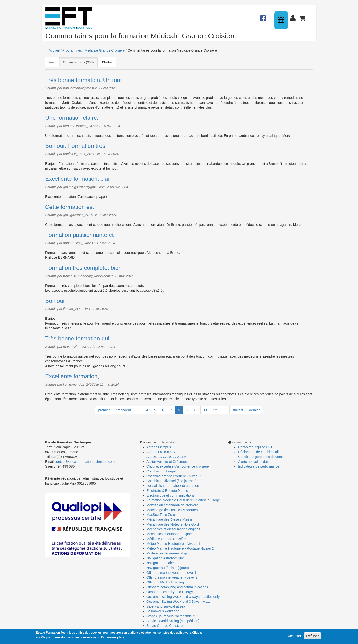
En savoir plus (113, 639)
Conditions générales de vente (261, 457)
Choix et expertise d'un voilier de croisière (178, 466)
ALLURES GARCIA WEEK (166, 457)
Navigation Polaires (161, 563)
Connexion (294, 16)
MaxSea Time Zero (161, 515)
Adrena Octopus (159, 447)
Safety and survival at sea (166, 606)
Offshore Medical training (166, 582)
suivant (238, 410)
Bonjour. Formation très (75, 146)
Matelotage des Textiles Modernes (172, 510)
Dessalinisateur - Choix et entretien (173, 486)
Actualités (264, 16)
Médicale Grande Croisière (105, 50)
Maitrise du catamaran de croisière (172, 505)
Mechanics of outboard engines (170, 534)
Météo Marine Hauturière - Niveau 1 (173, 544)
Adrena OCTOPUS (161, 452)
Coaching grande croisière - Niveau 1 (174, 476)
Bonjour (55, 301)
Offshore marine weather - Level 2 (172, 577)
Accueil (54, 50)
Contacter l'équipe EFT (255, 447)
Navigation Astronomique (165, 558)
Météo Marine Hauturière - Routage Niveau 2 (180, 548)
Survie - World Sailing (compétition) (173, 621)
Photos (107, 62)
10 (196, 410)
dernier (255, 410)
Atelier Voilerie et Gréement (167, 462)
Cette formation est (70, 207)
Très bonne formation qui (77, 338)
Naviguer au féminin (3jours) (168, 568)
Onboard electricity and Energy (170, 592)
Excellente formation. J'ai (77, 179)
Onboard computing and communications (177, 587)
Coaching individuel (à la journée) (172, 481)
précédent (123, 410)
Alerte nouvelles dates (255, 462)
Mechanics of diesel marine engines (173, 529)
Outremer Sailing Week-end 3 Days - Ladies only (183, 597)
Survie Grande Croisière (165, 626)
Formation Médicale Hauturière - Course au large (183, 500)
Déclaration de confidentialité (260, 452)
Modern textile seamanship (167, 553)
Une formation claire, (72, 118)
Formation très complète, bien (83, 268)
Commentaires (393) (80, 62)
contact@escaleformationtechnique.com (85, 462)
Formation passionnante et (79, 235)
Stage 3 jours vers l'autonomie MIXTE (175, 616)
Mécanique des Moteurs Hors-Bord (173, 524)
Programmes (72, 50)
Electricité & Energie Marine (167, 491)
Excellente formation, (72, 376)
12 (215, 410)
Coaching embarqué (162, 471)
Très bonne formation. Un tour (84, 80)
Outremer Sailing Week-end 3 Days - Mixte (179, 602)
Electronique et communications (170, 495)
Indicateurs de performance (259, 466)
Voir (52, 62)
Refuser (312, 637)
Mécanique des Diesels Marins (169, 519)
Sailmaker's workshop (163, 611)
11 (206, 410)
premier (104, 410)
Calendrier (282, 20)
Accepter (294, 637)
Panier (303, 16)
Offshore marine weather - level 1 (171, 573)
